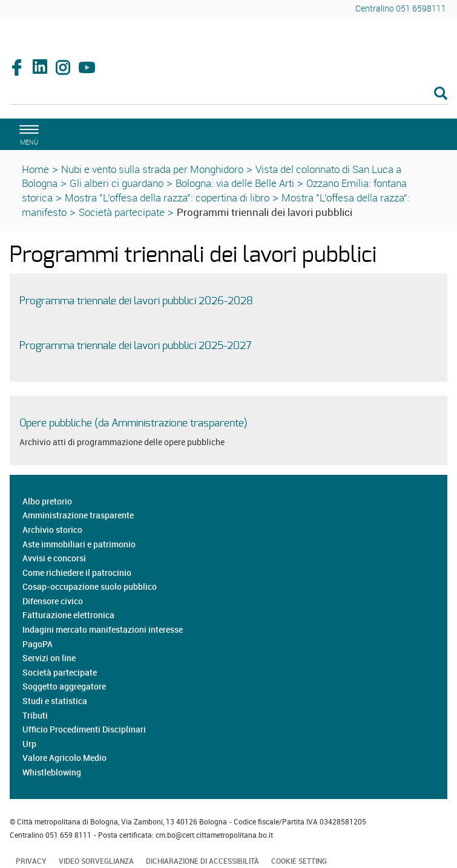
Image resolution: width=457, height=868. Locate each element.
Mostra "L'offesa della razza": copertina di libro (167, 197)
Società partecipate (122, 212)
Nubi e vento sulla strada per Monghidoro (152, 169)
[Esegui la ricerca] (441, 94)
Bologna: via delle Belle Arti (235, 183)
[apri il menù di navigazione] (27, 133)
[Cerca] (228, 94)
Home (35, 169)
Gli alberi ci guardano (117, 183)
